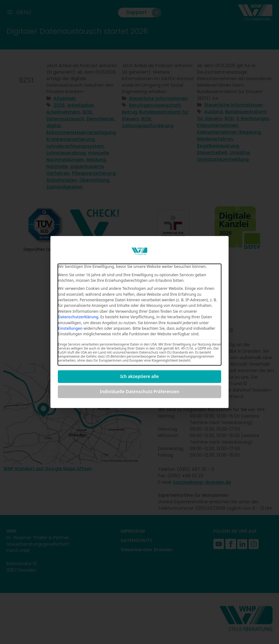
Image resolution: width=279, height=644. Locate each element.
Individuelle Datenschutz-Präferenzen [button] (140, 391)
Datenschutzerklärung (78, 317)
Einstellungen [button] (70, 328)
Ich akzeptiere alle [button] (140, 376)
